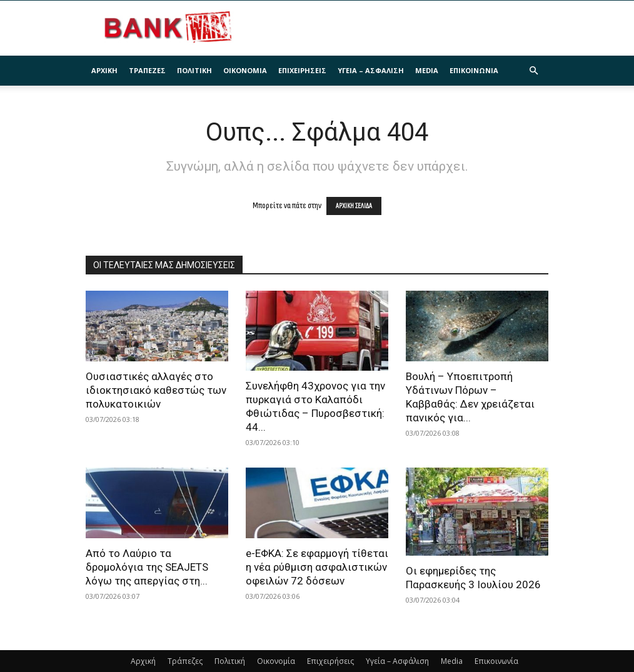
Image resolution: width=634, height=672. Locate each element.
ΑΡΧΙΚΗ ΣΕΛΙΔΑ (354, 206)
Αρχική (104, 70)
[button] (533, 71)
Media (427, 70)
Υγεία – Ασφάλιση (371, 70)
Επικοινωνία (474, 70)
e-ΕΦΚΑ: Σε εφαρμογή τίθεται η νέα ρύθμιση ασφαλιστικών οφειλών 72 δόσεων (317, 567)
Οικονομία (245, 70)
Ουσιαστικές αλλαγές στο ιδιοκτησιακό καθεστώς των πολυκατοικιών (156, 390)
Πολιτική (194, 70)
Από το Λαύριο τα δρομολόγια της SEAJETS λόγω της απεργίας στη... (147, 567)
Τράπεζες (147, 70)
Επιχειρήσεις (302, 70)
